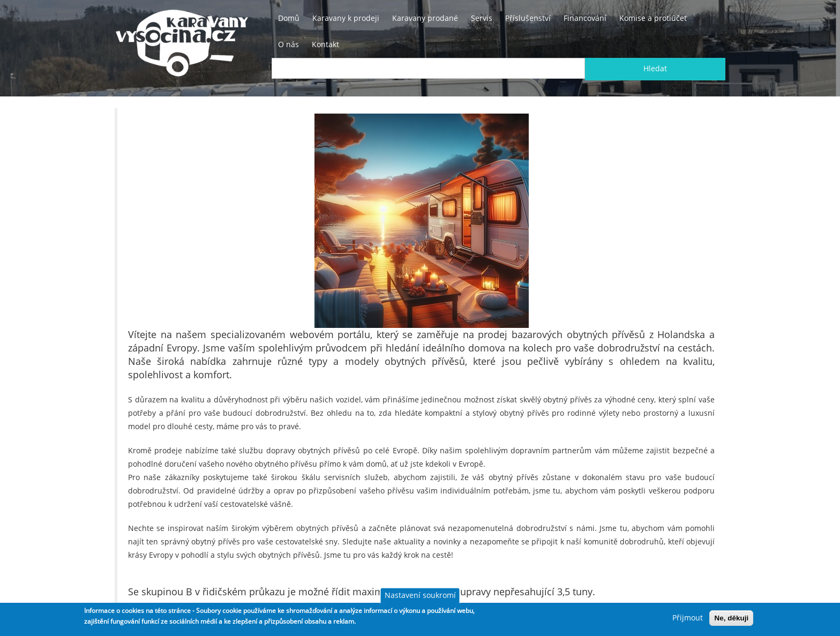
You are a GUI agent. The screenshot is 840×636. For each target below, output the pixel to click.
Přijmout (688, 618)
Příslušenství (528, 18)
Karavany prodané (425, 18)
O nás (288, 44)
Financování (585, 18)
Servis (482, 18)
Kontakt (325, 44)
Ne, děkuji (731, 618)
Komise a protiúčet (653, 18)
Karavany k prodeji (346, 18)
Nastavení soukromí (420, 595)
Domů (289, 18)
